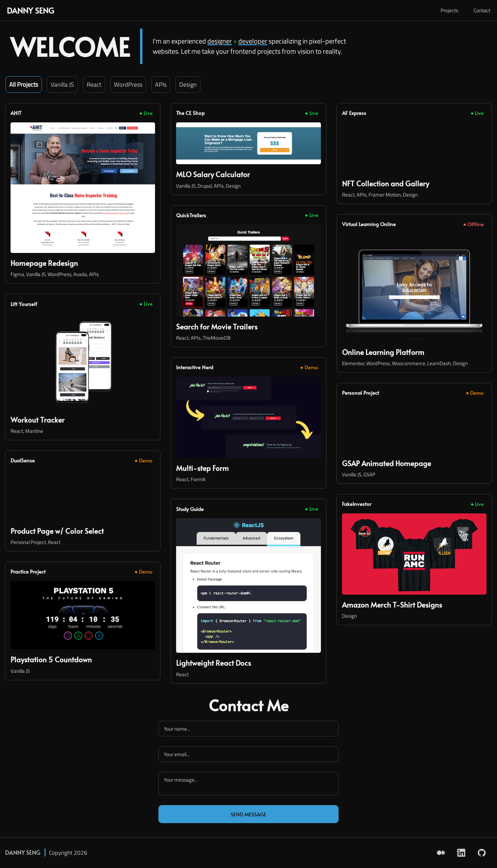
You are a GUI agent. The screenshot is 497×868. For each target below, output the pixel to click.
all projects (24, 84)
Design (188, 84)
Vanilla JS (62, 84)
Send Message (248, 814)
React (94, 84)
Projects (449, 10)
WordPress (128, 84)
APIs (161, 84)
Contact (482, 10)
